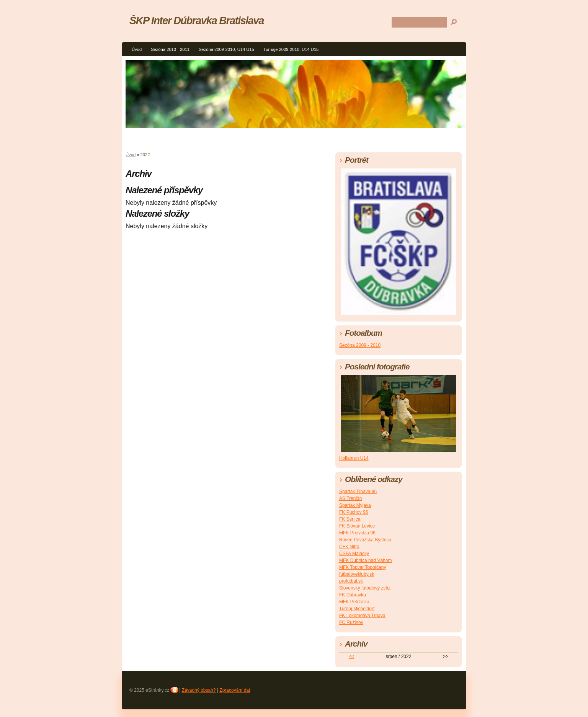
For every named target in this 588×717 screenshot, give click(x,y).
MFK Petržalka (354, 602)
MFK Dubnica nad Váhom (365, 560)
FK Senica (350, 519)
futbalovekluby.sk (357, 574)
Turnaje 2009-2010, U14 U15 (291, 49)
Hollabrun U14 (354, 458)
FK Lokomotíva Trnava (362, 616)
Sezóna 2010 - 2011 (170, 49)
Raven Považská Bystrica (365, 540)
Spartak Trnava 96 (358, 492)
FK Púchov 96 (354, 512)
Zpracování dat (235, 690)
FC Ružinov (351, 622)
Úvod (137, 49)
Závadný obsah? (199, 690)
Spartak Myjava (355, 505)
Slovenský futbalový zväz (365, 588)
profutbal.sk (351, 581)
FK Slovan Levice (357, 526)
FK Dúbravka (353, 595)
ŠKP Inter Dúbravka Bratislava (197, 20)
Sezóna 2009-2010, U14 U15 (226, 49)
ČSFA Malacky (354, 554)
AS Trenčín (350, 498)
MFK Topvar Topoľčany (363, 567)
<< (351, 657)
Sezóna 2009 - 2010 (360, 345)
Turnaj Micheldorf (357, 609)
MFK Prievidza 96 (357, 533)
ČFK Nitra (349, 547)
